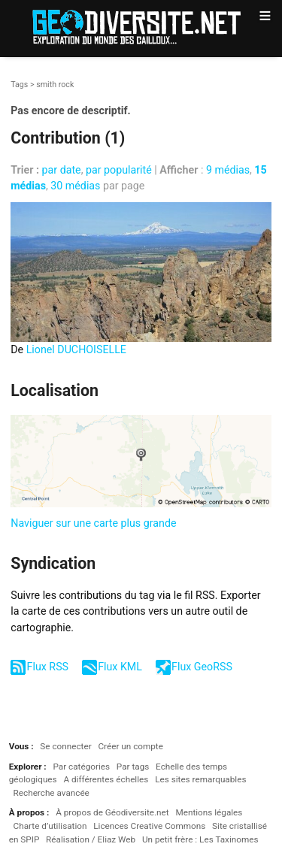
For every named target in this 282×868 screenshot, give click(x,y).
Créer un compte (130, 746)
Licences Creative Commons (149, 826)
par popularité (119, 170)
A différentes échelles (106, 779)
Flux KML (120, 667)
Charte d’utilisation (50, 826)
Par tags (133, 767)
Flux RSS (48, 667)
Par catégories (81, 767)
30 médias (75, 186)
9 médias (228, 170)
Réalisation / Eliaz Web (91, 839)
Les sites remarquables (200, 779)
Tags (19, 85)
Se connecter (65, 746)
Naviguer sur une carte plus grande (93, 523)
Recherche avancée (52, 793)
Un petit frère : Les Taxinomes (200, 839)
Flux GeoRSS (202, 667)
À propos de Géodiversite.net (112, 812)
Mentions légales (209, 812)
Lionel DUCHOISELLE (76, 349)
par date (62, 170)
